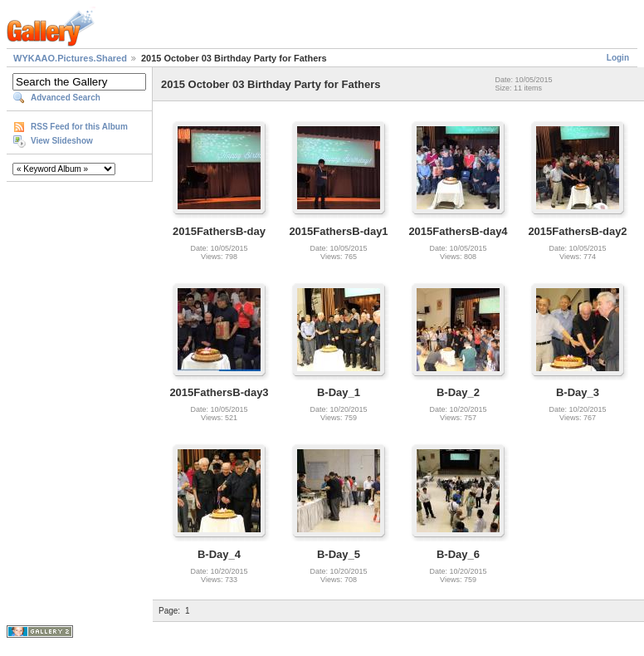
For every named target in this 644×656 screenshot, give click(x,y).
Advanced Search (66, 98)
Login (618, 58)
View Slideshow (62, 141)
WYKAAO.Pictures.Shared (70, 58)
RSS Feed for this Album (79, 127)
